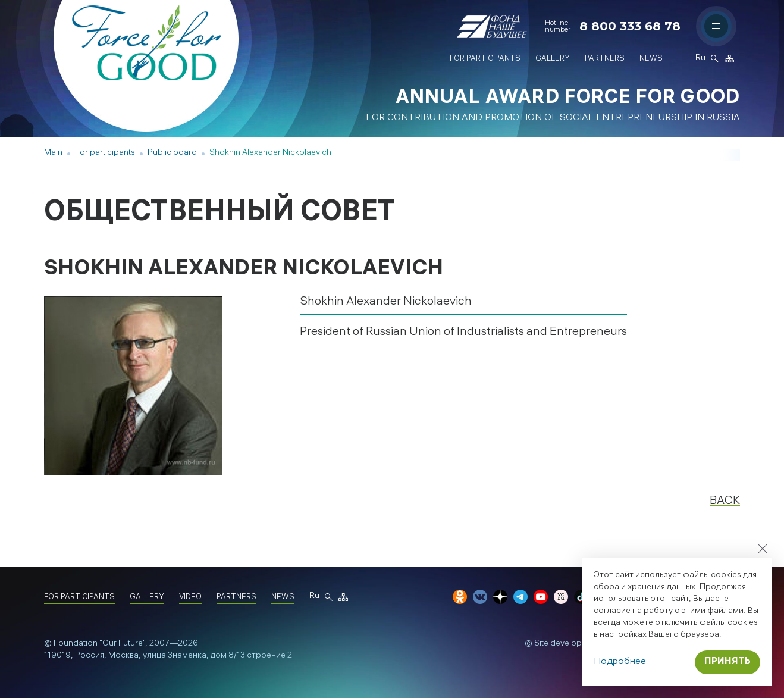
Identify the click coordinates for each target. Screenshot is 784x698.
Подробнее (620, 662)
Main (53, 153)
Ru (700, 59)
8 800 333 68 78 (630, 26)
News (651, 59)
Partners (605, 59)
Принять (727, 662)
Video (190, 598)
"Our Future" (122, 644)
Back (725, 501)
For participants (485, 59)
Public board (172, 153)
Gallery (553, 59)
